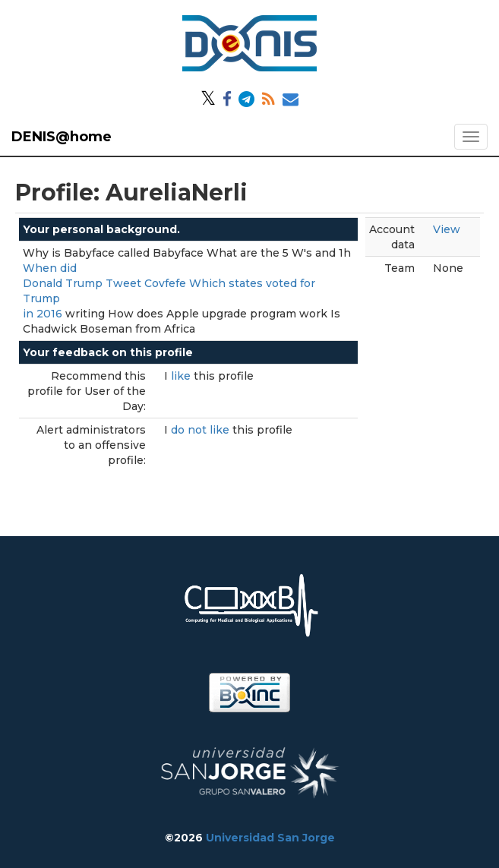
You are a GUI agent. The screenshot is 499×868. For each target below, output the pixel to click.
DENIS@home (62, 137)
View (447, 229)
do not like (202, 430)
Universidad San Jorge (270, 838)
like (182, 376)
